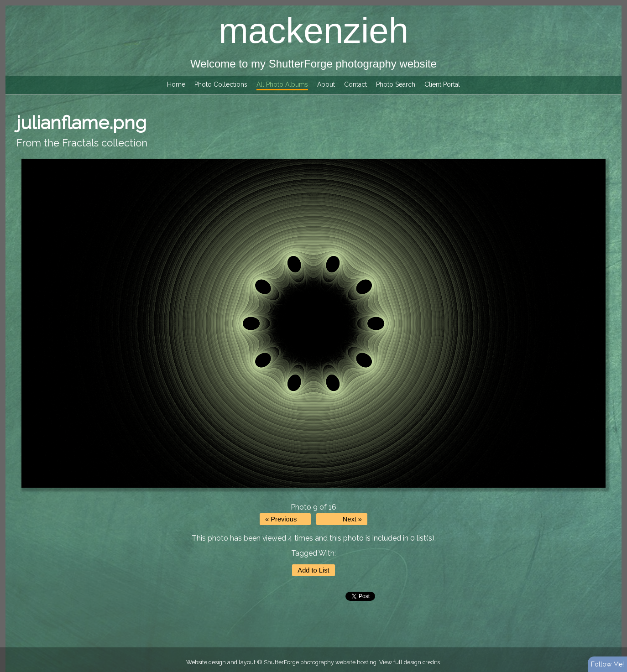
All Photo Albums (282, 84)
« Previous (281, 519)
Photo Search (396, 84)
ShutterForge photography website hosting (320, 662)
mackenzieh (313, 31)
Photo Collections (221, 84)
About (326, 84)
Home (176, 84)
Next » (352, 519)
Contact (355, 84)
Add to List (313, 570)
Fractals (80, 143)
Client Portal (442, 84)
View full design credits (410, 662)
